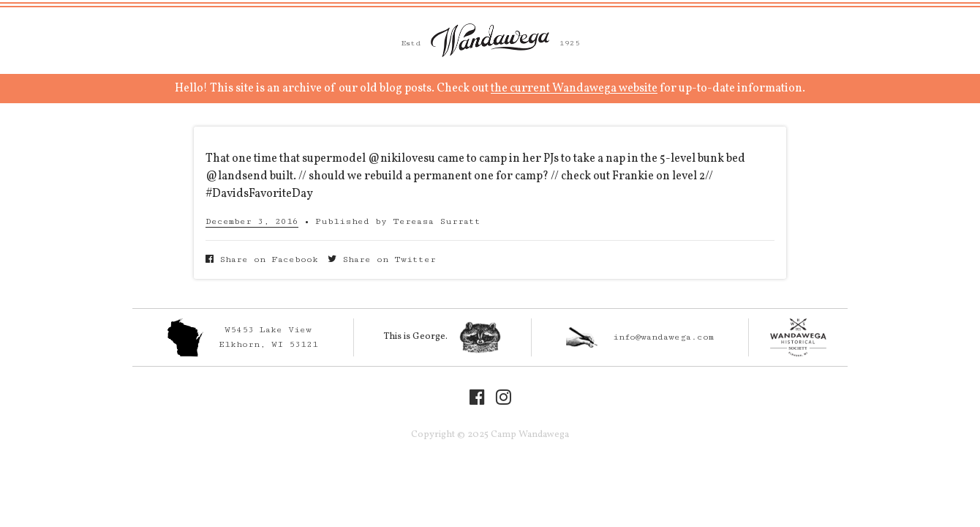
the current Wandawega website (574, 89)
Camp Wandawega (490, 40)
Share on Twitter (382, 259)
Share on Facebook (262, 259)
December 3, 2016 (252, 221)
